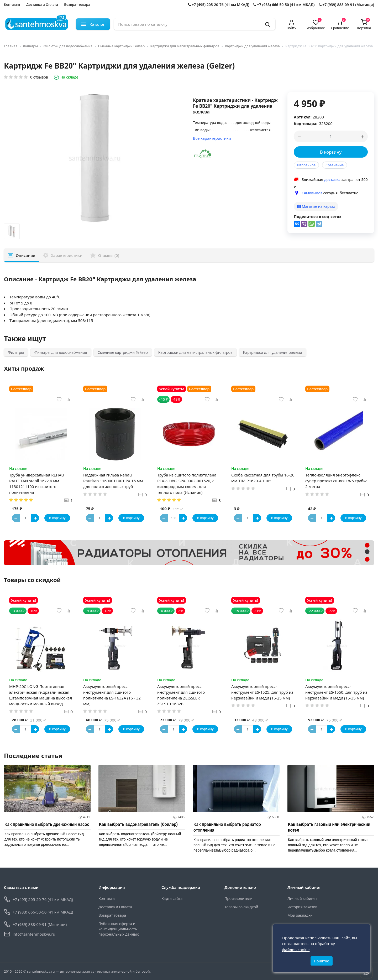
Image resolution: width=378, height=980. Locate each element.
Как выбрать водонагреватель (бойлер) (138, 824)
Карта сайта (172, 898)
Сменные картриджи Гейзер (121, 46)
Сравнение (335, 165)
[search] (267, 24)
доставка (332, 180)
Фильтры (30, 46)
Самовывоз (312, 193)
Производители (238, 898)
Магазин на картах (316, 206)
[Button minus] (16, 518)
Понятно (322, 961)
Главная (11, 46)
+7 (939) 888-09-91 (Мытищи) (346, 5)
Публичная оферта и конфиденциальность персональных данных (119, 929)
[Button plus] (35, 518)
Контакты (12, 4)
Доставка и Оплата (42, 4)
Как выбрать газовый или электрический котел (329, 827)
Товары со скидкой (241, 907)
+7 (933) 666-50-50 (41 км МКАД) (284, 5)
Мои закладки (300, 915)
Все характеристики (212, 138)
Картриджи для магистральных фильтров (185, 46)
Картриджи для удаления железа (252, 46)
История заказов (302, 907)
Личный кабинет (302, 898)
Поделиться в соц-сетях (318, 216)
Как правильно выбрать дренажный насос (47, 824)
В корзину (331, 152)
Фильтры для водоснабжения (68, 46)
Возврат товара (77, 4)
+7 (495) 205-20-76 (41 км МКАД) (219, 5)
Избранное (306, 165)
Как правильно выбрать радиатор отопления (227, 827)
